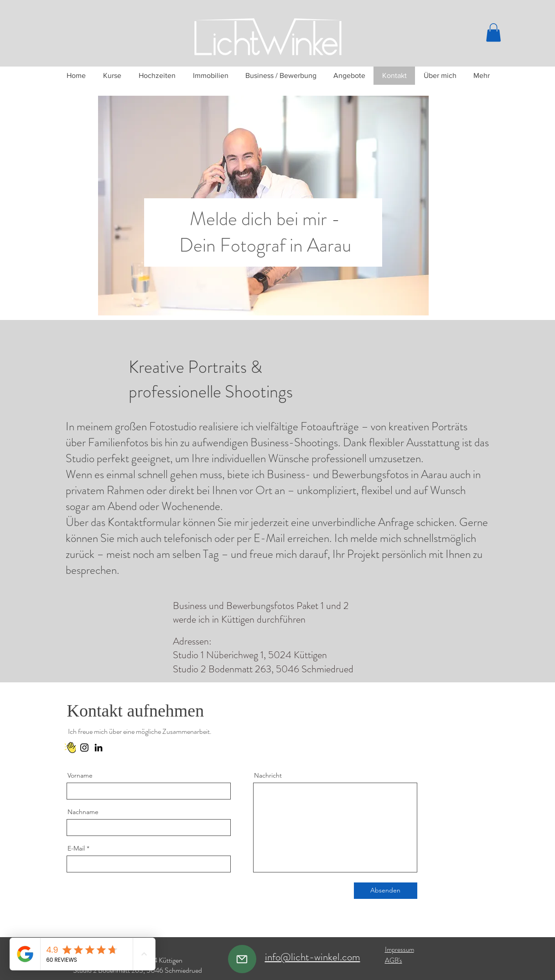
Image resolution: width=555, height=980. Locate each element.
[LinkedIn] (99, 748)
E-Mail (76, 848)
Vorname (80, 775)
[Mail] (242, 959)
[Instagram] (84, 748)
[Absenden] (386, 891)
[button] (493, 33)
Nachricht (268, 775)
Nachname (83, 812)
